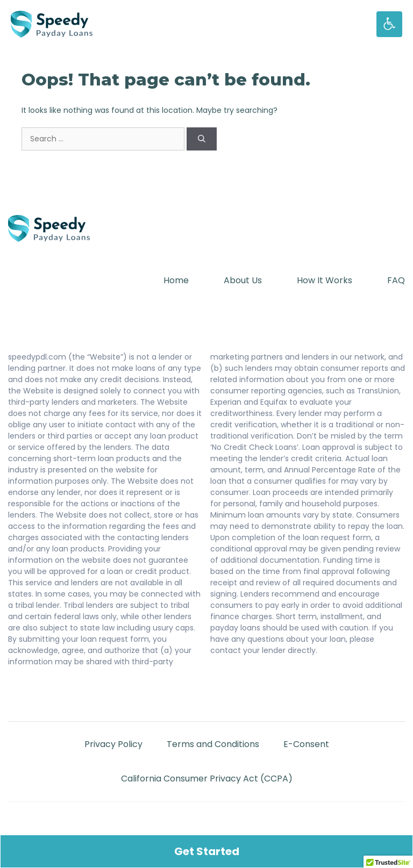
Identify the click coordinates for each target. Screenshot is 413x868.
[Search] (202, 139)
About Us (243, 280)
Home (176, 280)
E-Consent (306, 744)
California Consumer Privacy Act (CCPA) (207, 779)
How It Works (325, 280)
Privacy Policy (113, 744)
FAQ (396, 280)
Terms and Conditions (213, 744)
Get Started (207, 851)
